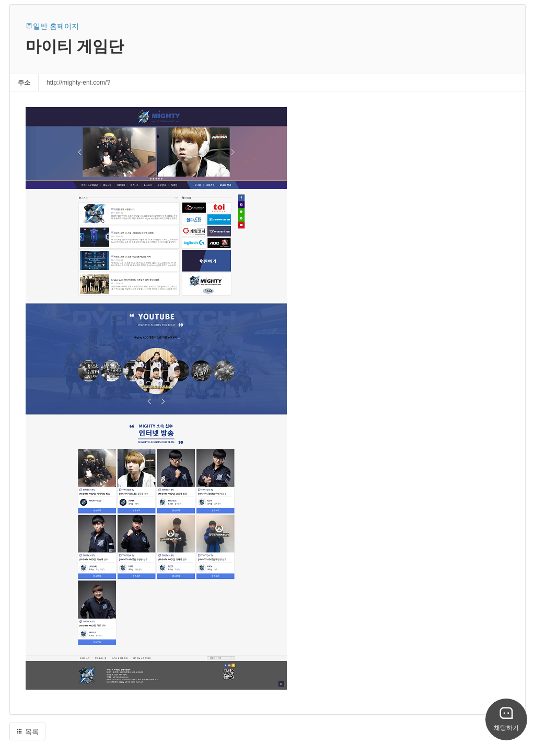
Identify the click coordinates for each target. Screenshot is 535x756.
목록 (27, 732)
